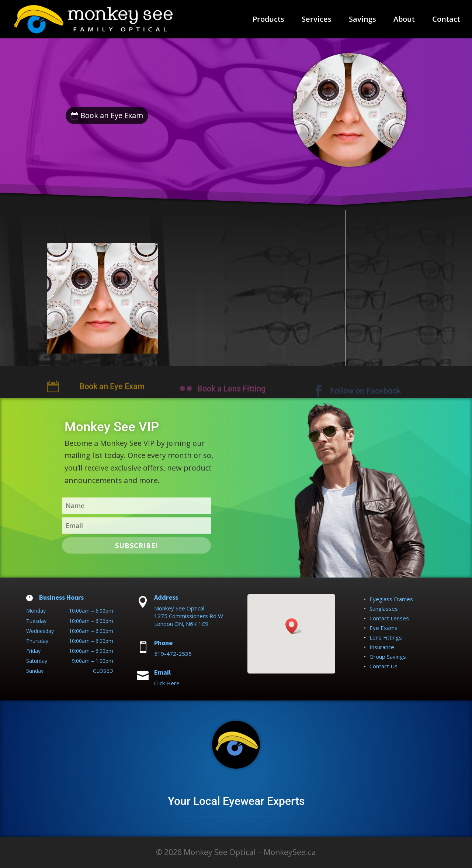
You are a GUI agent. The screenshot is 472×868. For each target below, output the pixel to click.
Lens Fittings (386, 637)
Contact (446, 20)
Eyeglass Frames (391, 599)
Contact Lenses (389, 618)
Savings (362, 20)
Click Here (167, 683)
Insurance (382, 647)
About (404, 20)
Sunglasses (384, 609)
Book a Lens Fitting (231, 394)
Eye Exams (383, 628)
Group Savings (388, 657)
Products (268, 20)
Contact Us (383, 666)
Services (317, 20)
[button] (294, 626)
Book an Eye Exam (112, 115)
